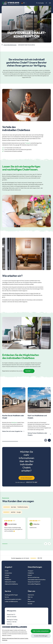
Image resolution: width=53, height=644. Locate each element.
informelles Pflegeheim (34, 584)
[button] (49, 440)
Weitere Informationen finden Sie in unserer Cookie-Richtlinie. (15, 639)
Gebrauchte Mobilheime (11, 584)
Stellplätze (31, 573)
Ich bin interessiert (27, 478)
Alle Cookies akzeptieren (41, 631)
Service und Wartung (34, 577)
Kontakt (28, 371)
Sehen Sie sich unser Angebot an (12, 431)
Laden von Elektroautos (11, 601)
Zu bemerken (8, 573)
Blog (29, 599)
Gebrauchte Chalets (10, 582)
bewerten (18, 558)
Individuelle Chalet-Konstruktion (37, 580)
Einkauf (30, 575)
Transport (28, 143)
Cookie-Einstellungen (41, 636)
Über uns (30, 597)
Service (7, 597)
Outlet (7, 571)
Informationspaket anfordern (13, 599)
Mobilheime (8, 580)
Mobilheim (14, 423)
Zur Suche (40, 3)
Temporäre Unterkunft (34, 582)
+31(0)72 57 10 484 (32, 482)
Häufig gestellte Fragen (11, 595)
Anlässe (7, 575)
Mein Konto (31, 595)
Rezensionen (31, 601)
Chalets (7, 577)
